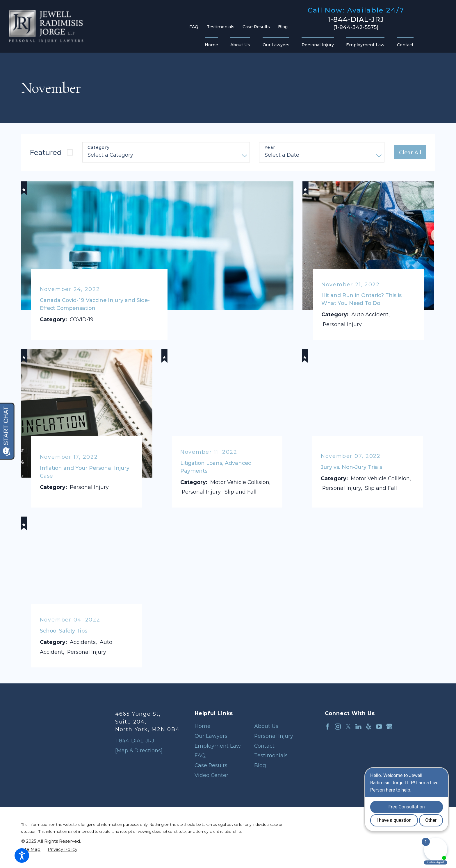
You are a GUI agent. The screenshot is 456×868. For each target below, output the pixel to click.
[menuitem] (213, 45)
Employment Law (218, 746)
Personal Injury (274, 736)
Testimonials (221, 27)
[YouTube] (379, 727)
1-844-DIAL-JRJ (356, 19)
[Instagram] (338, 727)
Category (99, 148)
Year (270, 148)
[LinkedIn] (358, 727)
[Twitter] (348, 727)
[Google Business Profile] (389, 727)
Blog (283, 27)
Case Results (256, 27)
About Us (266, 726)
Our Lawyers (211, 736)
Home (203, 726)
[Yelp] (369, 727)
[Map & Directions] (139, 750)
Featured (46, 152)
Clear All (410, 152)
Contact (264, 746)
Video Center (211, 775)
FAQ (194, 27)
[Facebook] (328, 727)
